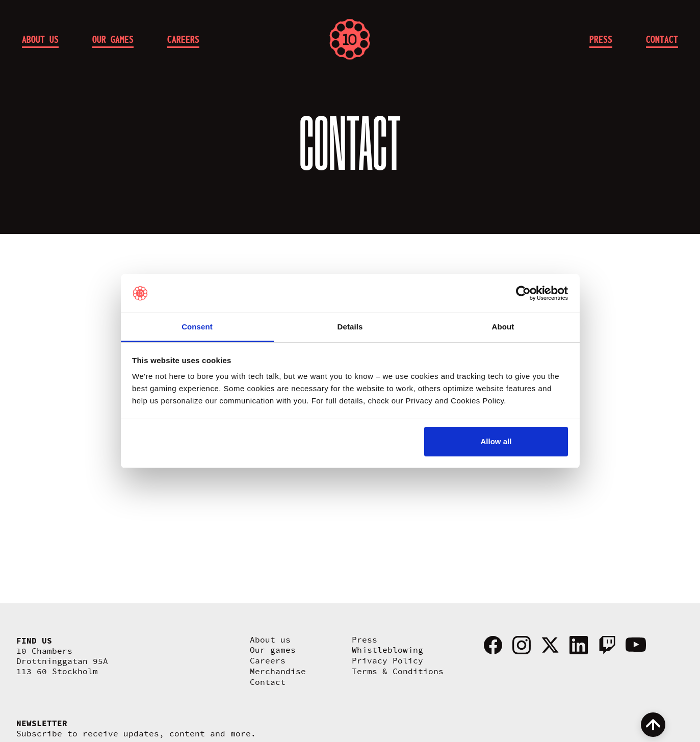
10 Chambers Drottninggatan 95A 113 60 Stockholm (62, 661)
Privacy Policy (387, 661)
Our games (273, 650)
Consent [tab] (197, 327)
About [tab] (503, 327)
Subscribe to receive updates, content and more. (136, 734)
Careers (268, 661)
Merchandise (278, 672)
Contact (268, 682)
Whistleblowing (387, 650)
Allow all (496, 441)
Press (365, 640)
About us (270, 640)
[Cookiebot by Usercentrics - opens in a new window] (523, 293)
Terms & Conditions (398, 672)
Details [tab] (350, 327)
